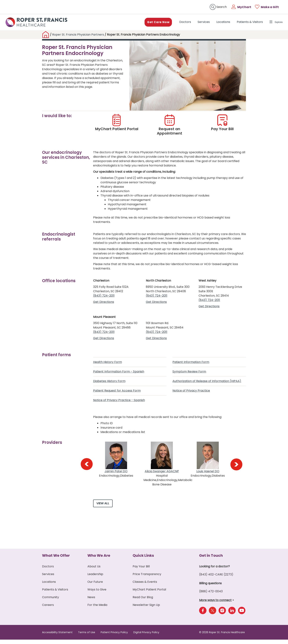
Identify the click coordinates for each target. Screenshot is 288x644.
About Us (94, 571)
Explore (274, 23)
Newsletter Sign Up (146, 609)
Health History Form (108, 364)
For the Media (97, 609)
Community (51, 602)
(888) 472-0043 (211, 596)
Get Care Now (154, 23)
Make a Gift (270, 7)
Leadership (95, 578)
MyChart (244, 7)
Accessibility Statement (57, 637)
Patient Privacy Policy (114, 637)
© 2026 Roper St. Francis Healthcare (222, 637)
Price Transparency (147, 578)
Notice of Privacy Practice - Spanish (119, 402)
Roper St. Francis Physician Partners (78, 36)
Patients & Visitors (246, 23)
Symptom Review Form (189, 373)
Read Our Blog (143, 602)
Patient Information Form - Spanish (119, 373)
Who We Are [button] (99, 560)
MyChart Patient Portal (149, 594)
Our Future (95, 586)
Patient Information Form (191, 364)
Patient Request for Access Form (117, 392)
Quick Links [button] (143, 560)
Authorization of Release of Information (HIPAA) (207, 383)
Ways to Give (97, 594)
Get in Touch (211, 560)
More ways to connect (215, 604)
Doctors (182, 23)
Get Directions (104, 303)
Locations (220, 23)
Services (200, 23)
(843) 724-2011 (104, 297)
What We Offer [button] (56, 560)
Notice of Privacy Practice (191, 392)
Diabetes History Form (109, 383)
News (91, 602)
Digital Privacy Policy (146, 637)
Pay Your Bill (141, 571)
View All (103, 508)
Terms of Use (87, 637)
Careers (48, 609)
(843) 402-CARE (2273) (216, 579)
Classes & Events (145, 586)
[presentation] (87, 466)
